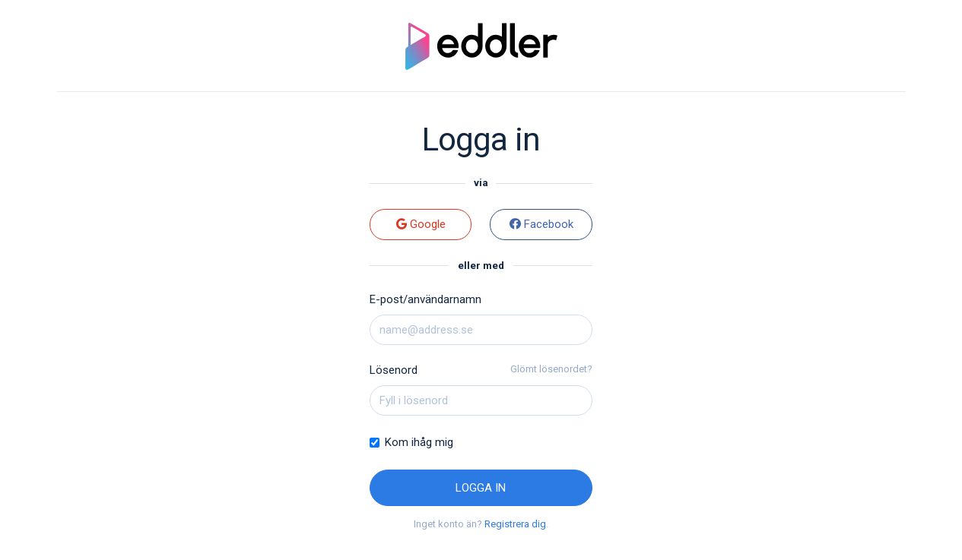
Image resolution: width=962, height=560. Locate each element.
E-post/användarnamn (425, 299)
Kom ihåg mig (419, 442)
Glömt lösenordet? (551, 369)
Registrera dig (515, 524)
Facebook (541, 224)
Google (421, 224)
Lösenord (394, 370)
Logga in (481, 488)
